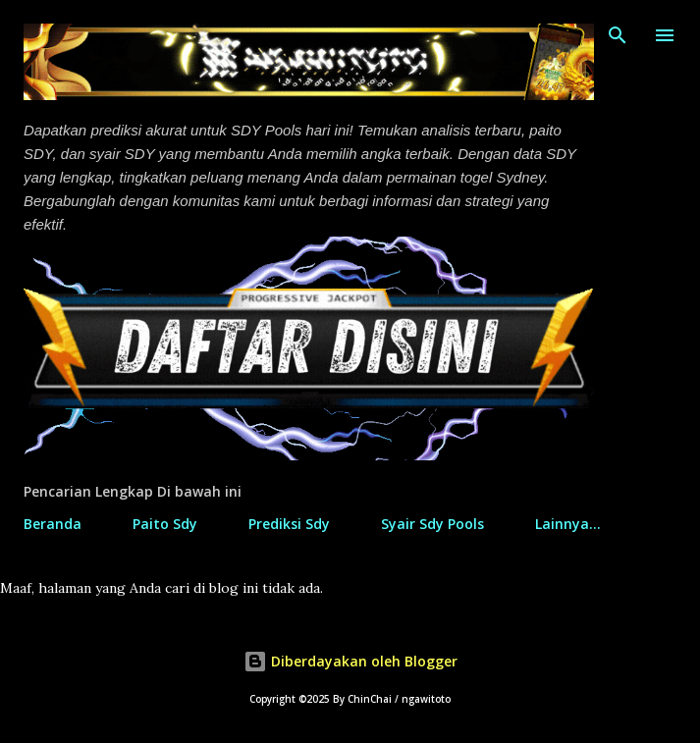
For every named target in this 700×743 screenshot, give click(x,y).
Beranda (53, 524)
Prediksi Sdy (289, 524)
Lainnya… (568, 524)
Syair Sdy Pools (432, 524)
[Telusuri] (618, 35)
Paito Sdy (165, 524)
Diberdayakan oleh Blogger (350, 661)
